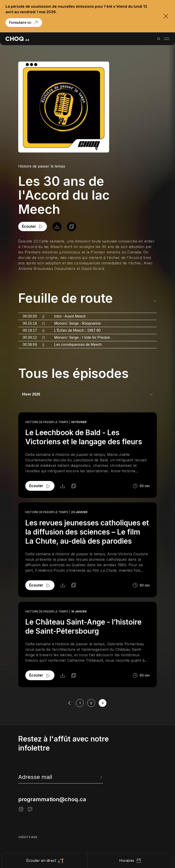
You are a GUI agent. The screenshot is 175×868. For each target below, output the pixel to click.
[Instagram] (21, 809)
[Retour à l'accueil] (17, 39)
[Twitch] (30, 809)
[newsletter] (61, 777)
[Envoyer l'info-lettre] (101, 777)
